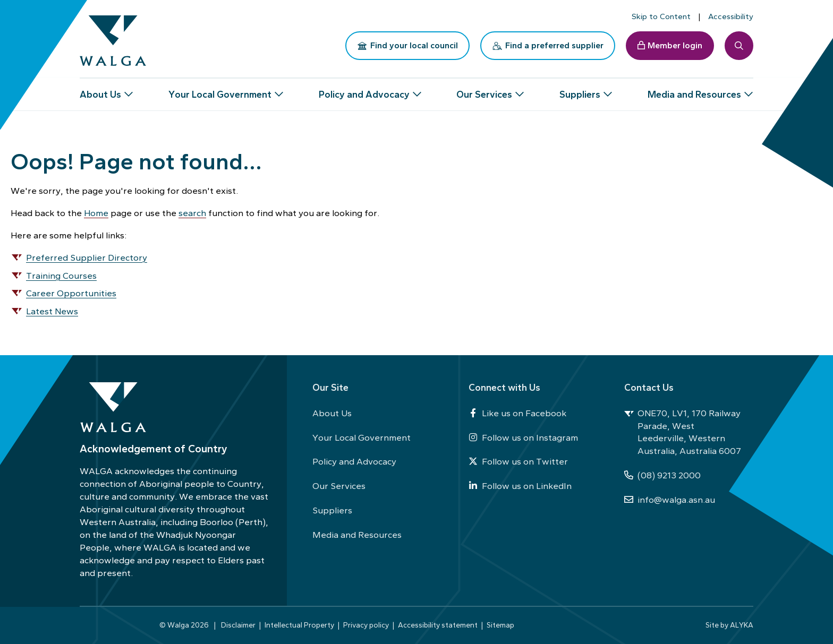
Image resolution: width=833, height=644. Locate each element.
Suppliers (332, 510)
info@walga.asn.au (670, 500)
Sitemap (500, 625)
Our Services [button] (484, 90)
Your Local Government (362, 437)
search (192, 213)
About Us (332, 413)
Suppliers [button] (580, 90)
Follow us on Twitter (518, 461)
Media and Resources (357, 535)
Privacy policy (366, 625)
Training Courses (61, 276)
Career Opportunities (71, 293)
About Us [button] (100, 90)
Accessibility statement (438, 625)
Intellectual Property (299, 625)
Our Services (339, 486)
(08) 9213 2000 (662, 475)
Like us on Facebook (517, 413)
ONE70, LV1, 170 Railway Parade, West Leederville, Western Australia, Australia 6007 (683, 432)
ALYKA (742, 625)
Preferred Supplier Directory (87, 257)
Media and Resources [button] (694, 90)
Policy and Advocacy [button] (364, 90)
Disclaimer (238, 625)
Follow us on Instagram (523, 437)
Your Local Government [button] (220, 90)
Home (96, 213)
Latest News (52, 311)
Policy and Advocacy (354, 461)
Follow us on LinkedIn (520, 486)
